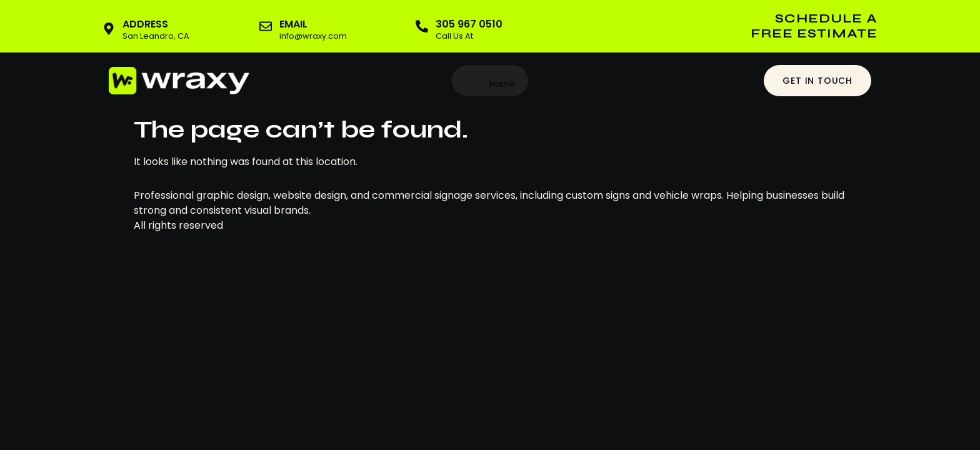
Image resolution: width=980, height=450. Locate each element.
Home (502, 84)
